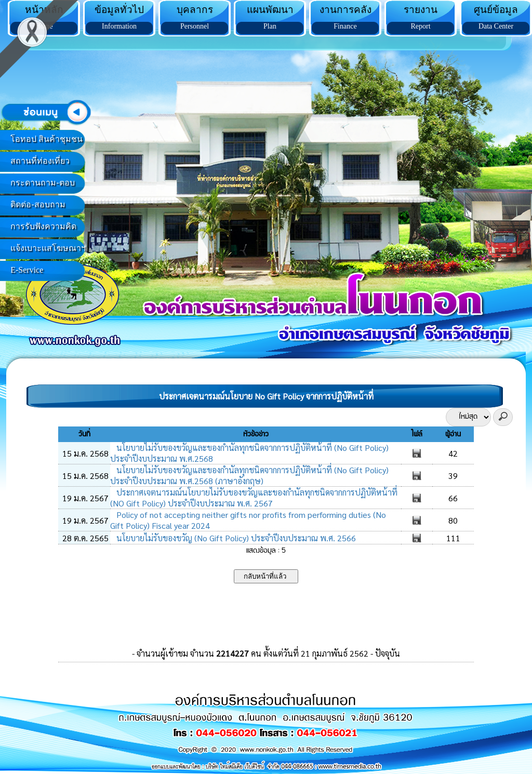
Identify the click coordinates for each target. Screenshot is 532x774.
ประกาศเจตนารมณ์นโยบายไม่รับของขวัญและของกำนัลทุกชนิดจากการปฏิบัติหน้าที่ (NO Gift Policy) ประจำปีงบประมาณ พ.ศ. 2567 (254, 498)
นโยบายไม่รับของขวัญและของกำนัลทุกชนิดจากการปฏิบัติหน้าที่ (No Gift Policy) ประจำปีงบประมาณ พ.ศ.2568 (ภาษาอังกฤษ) (249, 475)
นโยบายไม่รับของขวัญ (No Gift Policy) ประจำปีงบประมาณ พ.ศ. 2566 (235, 538)
